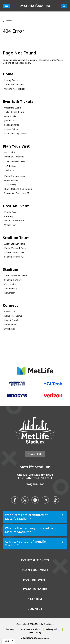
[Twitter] (25, 500)
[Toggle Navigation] (6, 6)
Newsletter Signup (13, 316)
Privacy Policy (11, 80)
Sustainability (11, 288)
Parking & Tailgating (14, 157)
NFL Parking (11, 166)
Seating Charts (12, 125)
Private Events (11, 212)
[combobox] (8, 641)
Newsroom (10, 293)
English (6, 641)
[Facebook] (15, 500)
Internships (10, 329)
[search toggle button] (64, 6)
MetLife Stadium (35, 6)
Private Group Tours (14, 252)
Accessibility (10, 185)
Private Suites (11, 129)
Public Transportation (15, 176)
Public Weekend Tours (15, 248)
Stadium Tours (16, 238)
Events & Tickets (18, 101)
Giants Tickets (11, 116)
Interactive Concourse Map (18, 193)
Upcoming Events (13, 108)
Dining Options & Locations (18, 189)
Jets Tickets (10, 120)
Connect (11, 305)
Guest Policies (11, 180)
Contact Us (10, 312)
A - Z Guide (10, 152)
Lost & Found (11, 320)
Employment (11, 325)
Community (10, 284)
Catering (8, 216)
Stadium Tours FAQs (14, 257)
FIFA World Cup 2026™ (16, 133)
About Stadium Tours (15, 244)
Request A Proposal (14, 221)
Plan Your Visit (16, 146)
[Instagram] (35, 500)
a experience (35, 638)
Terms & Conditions (14, 84)
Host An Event (16, 206)
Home (9, 20)
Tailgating (10, 170)
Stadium (11, 269)
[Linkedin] (45, 500)
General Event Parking (15, 162)
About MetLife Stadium (16, 276)
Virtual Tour (10, 225)
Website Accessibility (15, 89)
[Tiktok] (55, 500)
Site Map (10, 629)
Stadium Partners (13, 280)
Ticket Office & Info (14, 112)
